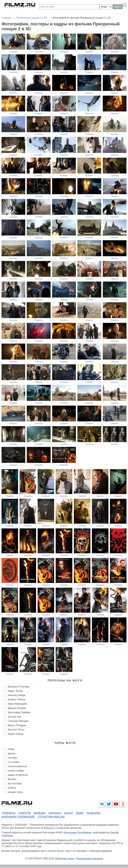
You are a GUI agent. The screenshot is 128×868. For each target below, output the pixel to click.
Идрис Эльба (15, 691)
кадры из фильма (18, 775)
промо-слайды (16, 771)
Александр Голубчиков (77, 832)
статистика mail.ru (51, 817)
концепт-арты (15, 792)
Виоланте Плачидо (19, 687)
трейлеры (8, 813)
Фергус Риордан (17, 725)
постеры (13, 758)
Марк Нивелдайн (17, 704)
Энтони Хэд (14, 717)
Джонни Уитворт (17, 708)
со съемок (14, 762)
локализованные (17, 766)
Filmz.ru (49, 828)
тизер (11, 749)
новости (25, 813)
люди (80, 813)
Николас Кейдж (17, 695)
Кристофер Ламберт (19, 712)
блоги (68, 813)
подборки (94, 813)
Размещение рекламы (90, 859)
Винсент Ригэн (16, 730)
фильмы (40, 813)
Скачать (13, 52)
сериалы (55, 813)
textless (12, 788)
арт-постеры (15, 783)
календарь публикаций (18, 817)
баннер (12, 779)
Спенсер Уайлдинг (18, 721)
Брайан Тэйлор (17, 700)
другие (12, 753)
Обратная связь (65, 859)
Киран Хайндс (16, 734)
